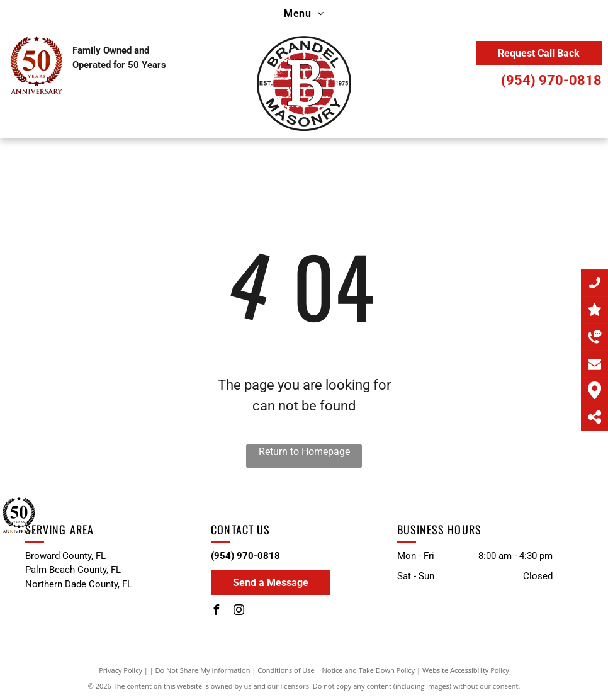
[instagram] (239, 612)
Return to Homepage (304, 452)
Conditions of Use (286, 670)
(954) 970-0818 (551, 80)
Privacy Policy (121, 670)
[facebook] (216, 612)
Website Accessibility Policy (466, 670)
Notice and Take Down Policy (369, 670)
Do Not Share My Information (203, 670)
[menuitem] (304, 14)
